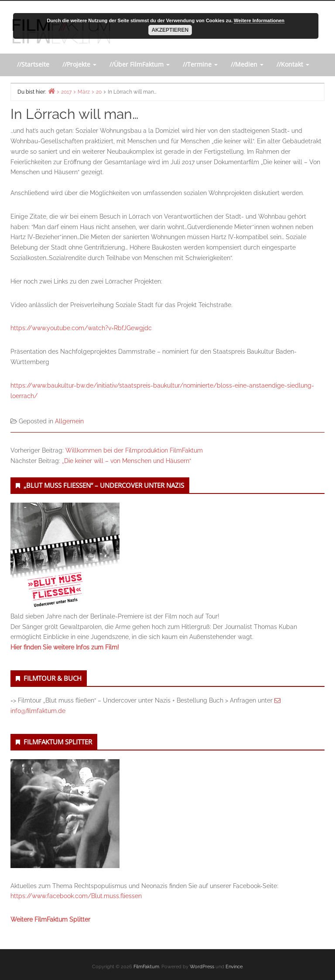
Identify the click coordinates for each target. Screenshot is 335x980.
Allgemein (69, 421)
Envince (234, 967)
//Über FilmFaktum (140, 64)
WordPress (202, 967)
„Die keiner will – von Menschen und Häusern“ (126, 461)
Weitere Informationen (259, 20)
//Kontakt (293, 64)
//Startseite (33, 64)
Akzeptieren (170, 30)
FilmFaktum (146, 967)
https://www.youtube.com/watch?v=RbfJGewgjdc (81, 328)
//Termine (200, 64)
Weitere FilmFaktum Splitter (50, 919)
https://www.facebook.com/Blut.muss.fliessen (76, 896)
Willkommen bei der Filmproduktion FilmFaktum (134, 450)
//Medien (247, 64)
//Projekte (79, 64)
